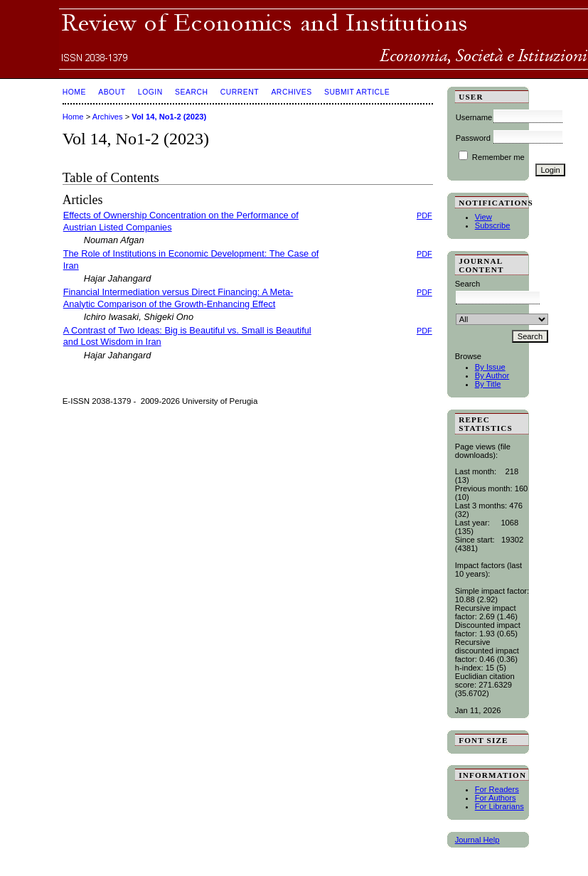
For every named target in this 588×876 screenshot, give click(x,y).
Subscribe (493, 225)
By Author (492, 375)
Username (474, 117)
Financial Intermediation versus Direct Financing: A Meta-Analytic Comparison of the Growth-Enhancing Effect (178, 298)
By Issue (490, 367)
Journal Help (477, 840)
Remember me (498, 157)
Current (240, 92)
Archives (291, 92)
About (112, 92)
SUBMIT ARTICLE (357, 92)
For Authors (496, 798)
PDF (424, 215)
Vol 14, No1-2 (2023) (169, 117)
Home (74, 92)
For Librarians (499, 806)
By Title (488, 384)
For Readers (497, 789)
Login (150, 92)
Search (191, 92)
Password (473, 138)
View (483, 217)
